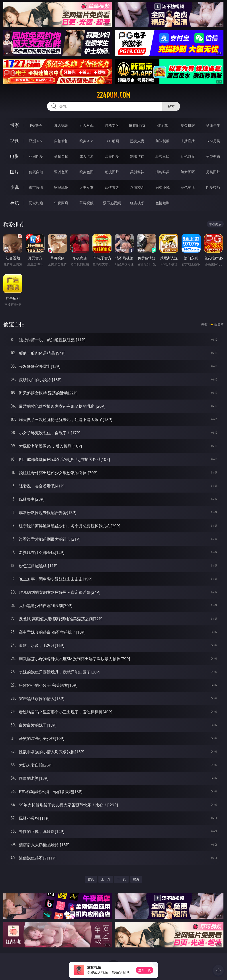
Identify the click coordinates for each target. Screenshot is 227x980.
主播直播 (188, 141)
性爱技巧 (213, 187)
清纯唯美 (162, 172)
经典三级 (162, 156)
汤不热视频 (112, 203)
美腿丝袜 (137, 172)
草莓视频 (86, 203)
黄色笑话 (188, 187)
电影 (14, 156)
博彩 (14, 125)
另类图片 (213, 172)
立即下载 (145, 970)
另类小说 (162, 187)
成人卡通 (86, 156)
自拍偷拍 (61, 141)
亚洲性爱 (36, 156)
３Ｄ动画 (112, 141)
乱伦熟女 (188, 156)
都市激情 (36, 187)
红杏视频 (137, 203)
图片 (14, 172)
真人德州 (61, 125)
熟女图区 (188, 172)
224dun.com (113, 95)
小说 (14, 187)
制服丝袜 (137, 156)
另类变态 (213, 156)
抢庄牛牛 (213, 125)
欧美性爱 (112, 156)
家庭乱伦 (61, 187)
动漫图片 (112, 172)
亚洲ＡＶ (36, 141)
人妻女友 (86, 187)
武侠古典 (112, 187)
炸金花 (162, 125)
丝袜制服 (162, 141)
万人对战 (86, 125)
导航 (14, 203)
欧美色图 (86, 172)
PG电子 (36, 125)
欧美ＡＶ (86, 141)
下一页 (121, 879)
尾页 (136, 879)
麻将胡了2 (137, 125)
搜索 (171, 106)
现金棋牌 (188, 125)
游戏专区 (112, 125)
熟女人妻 (137, 141)
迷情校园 (137, 187)
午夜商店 (61, 203)
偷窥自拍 (36, 172)
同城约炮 (36, 203)
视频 (14, 141)
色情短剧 (162, 203)
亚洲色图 (61, 172)
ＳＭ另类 (213, 141)
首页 (91, 879)
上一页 (106, 879)
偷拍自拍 (61, 156)
